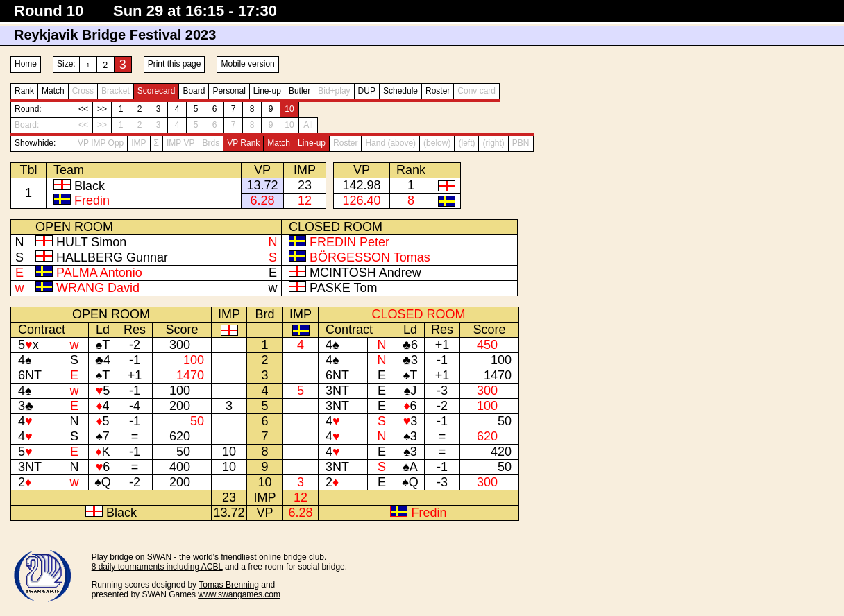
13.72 (262, 185)
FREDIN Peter (349, 242)
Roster (438, 91)
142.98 (361, 185)
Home (26, 64)
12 (305, 200)
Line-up (267, 91)
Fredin (92, 200)
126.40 (361, 200)
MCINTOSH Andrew (365, 273)
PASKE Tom (343, 288)
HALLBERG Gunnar (112, 257)
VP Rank (243, 143)
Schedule (400, 91)
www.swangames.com (239, 594)
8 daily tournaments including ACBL (157, 567)
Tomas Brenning (229, 585)
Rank (24, 91)
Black (90, 186)
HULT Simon (91, 242)
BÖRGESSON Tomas (370, 257)
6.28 (262, 200)
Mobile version (247, 64)
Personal (229, 91)
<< (83, 109)
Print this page (175, 64)
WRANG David (98, 288)
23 (305, 185)
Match (53, 91)
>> (102, 109)
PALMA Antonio (99, 273)
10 (289, 109)
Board (194, 91)
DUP (367, 91)
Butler (299, 91)
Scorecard (157, 91)
